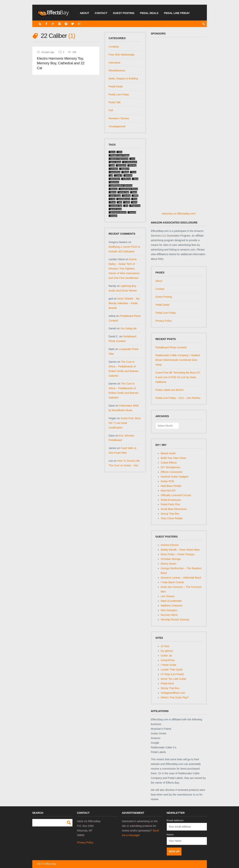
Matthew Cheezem (172, 606)
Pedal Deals (149, 13)
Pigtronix (136, 206)
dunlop (133, 165)
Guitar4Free (168, 660)
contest (114, 169)
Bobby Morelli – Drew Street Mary (180, 550)
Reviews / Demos (119, 118)
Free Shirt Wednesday (122, 55)
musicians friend (129, 189)
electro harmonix (119, 159)
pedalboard (124, 199)
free (135, 199)
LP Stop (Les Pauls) (172, 674)
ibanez (114, 189)
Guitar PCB (167, 481)
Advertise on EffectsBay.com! (179, 214)
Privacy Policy (164, 321)
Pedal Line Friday (177, 13)
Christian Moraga (171, 559)
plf (112, 175)
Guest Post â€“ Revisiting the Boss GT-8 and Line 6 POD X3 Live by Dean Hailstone (178, 377)
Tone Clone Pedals (172, 518)
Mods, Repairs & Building (123, 78)
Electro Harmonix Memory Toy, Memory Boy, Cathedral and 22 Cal (61, 63)
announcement (119, 212)
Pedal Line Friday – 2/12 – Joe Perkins (178, 398)
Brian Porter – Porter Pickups (178, 554)
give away (116, 162)
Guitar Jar (166, 656)
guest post (116, 209)
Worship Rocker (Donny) (175, 620)
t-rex (113, 199)
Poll (111, 110)
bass (135, 192)
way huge (116, 196)
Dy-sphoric (167, 651)
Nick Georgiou (169, 610)
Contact (101, 13)
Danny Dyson (169, 564)
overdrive (115, 172)
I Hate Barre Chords (172, 582)
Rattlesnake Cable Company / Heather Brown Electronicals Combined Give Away (178, 360)
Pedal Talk (115, 102)
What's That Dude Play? (175, 697)
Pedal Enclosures (171, 500)
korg (135, 202)
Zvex (113, 202)
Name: (170, 835)
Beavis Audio (168, 453)
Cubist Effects (169, 463)
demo (114, 192)
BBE (136, 196)
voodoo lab (117, 206)
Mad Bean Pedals (171, 486)
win (120, 202)
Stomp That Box (170, 514)
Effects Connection (172, 472)
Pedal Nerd (167, 683)
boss (113, 152)
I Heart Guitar (169, 665)
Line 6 (119, 175)
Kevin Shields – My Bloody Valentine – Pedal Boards (124, 303)
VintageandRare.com (173, 693)
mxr (133, 159)
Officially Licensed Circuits (176, 495)
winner (129, 175)
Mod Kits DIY (168, 491)
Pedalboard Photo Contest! (171, 347)
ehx (120, 152)
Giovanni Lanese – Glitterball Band (181, 578)
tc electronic (130, 162)
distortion (115, 179)
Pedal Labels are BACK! (170, 390)
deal (136, 179)
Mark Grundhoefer (171, 601)
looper (114, 216)
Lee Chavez (168, 596)
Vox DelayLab (128, 328)
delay (126, 172)
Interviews (115, 63)
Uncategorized (117, 126)
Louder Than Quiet (172, 669)
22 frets (165, 646)
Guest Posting (124, 13)
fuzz (134, 172)
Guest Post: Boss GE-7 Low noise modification (125, 423)
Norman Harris (169, 615)
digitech (125, 169)
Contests (114, 47)
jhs (127, 206)
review (127, 196)
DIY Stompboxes (171, 467)
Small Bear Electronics (174, 509)
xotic (127, 202)
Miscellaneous (117, 70)
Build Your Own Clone (173, 458)
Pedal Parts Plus (170, 504)
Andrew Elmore (170, 545)
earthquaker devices (121, 186)
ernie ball (124, 192)
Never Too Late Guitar (174, 679)
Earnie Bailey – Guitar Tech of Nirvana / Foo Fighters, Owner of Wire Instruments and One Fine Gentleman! (124, 269)
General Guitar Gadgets (175, 477)
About (85, 13)
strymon (115, 182)
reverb (133, 212)
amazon (122, 165)
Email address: (175, 820)
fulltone (127, 179)
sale (113, 165)
